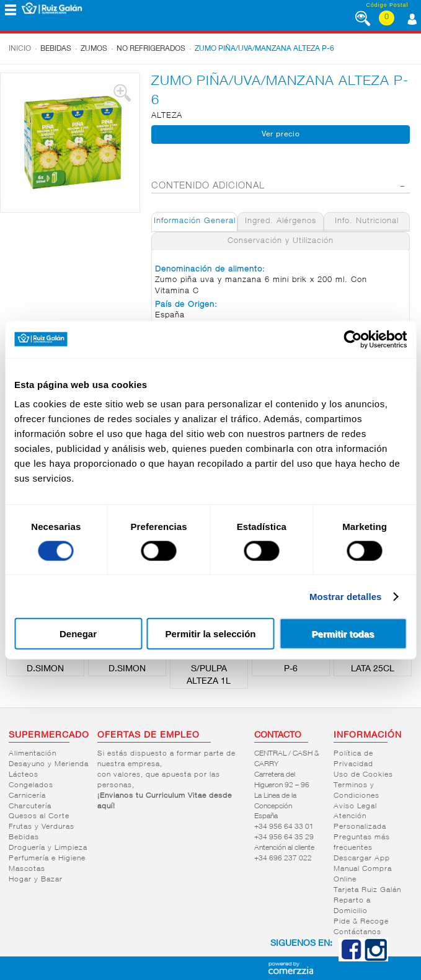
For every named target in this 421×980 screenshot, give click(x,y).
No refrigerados (151, 49)
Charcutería (30, 806)
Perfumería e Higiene (47, 859)
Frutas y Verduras (42, 827)
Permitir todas (343, 634)
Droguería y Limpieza (48, 848)
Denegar (78, 634)
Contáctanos (357, 932)
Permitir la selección (211, 634)
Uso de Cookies (363, 775)
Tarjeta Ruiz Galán (367, 890)
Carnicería (27, 796)
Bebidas (56, 49)
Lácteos (24, 775)
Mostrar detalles (346, 596)
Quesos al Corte (39, 816)
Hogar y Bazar (36, 880)
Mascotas (27, 869)
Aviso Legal (355, 806)
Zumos (94, 49)
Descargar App (362, 859)
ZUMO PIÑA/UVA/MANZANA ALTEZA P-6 (264, 49)
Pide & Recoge (361, 922)
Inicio (20, 49)
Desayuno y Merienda (49, 764)
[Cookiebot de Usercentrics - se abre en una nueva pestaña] (352, 339)
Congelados (31, 785)
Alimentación (33, 754)
